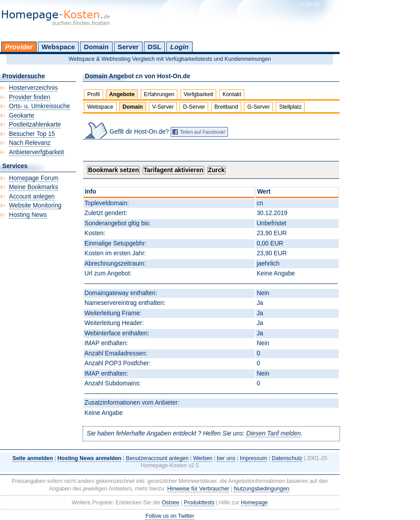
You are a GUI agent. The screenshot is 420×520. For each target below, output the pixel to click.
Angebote (122, 94)
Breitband (226, 107)
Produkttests (199, 503)
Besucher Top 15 (32, 134)
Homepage (254, 503)
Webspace (58, 47)
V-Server (163, 107)
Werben (203, 458)
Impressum (254, 458)
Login (179, 47)
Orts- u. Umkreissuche (40, 106)
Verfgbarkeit (198, 94)
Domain (96, 47)
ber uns (226, 458)
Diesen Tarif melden (273, 433)
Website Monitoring (35, 205)
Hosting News (28, 215)
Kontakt (232, 94)
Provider (19, 47)
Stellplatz (290, 107)
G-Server (259, 107)
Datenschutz (287, 458)
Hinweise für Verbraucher (198, 489)
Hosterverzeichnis (33, 88)
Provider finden (29, 97)
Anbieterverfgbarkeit (36, 152)
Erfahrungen (159, 94)
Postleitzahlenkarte (35, 125)
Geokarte (22, 116)
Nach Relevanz (30, 143)
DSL (155, 47)
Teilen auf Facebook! (203, 132)
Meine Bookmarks (34, 187)
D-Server (194, 107)
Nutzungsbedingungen (261, 489)
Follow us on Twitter (170, 516)
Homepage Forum (34, 178)
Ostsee (170, 503)
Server (128, 47)
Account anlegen (32, 197)
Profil (93, 94)
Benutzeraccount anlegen (157, 458)
